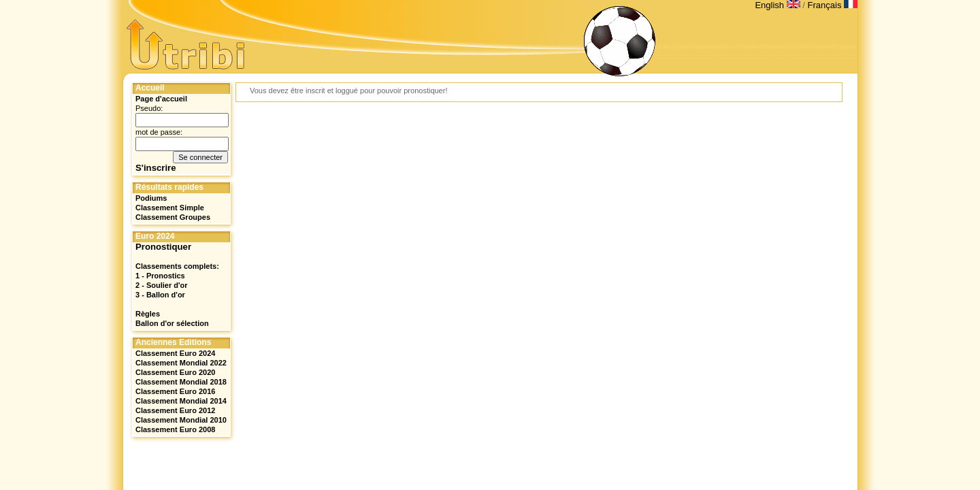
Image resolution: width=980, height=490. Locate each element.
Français (833, 5)
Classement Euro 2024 (175, 353)
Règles (148, 314)
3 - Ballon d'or (160, 295)
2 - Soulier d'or (162, 285)
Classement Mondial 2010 (181, 420)
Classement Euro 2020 (175, 372)
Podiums (151, 198)
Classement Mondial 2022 (181, 363)
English (779, 5)
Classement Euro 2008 (175, 429)
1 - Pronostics (160, 276)
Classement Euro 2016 (175, 391)
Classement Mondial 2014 (181, 401)
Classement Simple (170, 208)
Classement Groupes (173, 217)
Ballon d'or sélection (172, 323)
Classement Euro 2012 (175, 410)
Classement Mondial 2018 (181, 382)
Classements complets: (177, 266)
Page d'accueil (161, 99)
